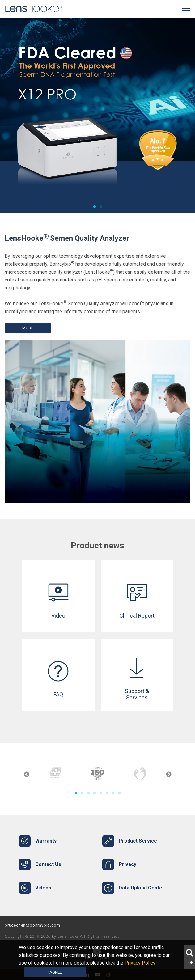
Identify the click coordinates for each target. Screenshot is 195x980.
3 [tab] (88, 793)
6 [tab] (107, 793)
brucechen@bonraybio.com (32, 925)
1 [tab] (95, 207)
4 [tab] (95, 793)
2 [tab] (101, 207)
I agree (55, 972)
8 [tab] (119, 793)
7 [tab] (113, 793)
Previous (27, 775)
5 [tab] (101, 793)
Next (169, 775)
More (28, 328)
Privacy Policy (142, 963)
